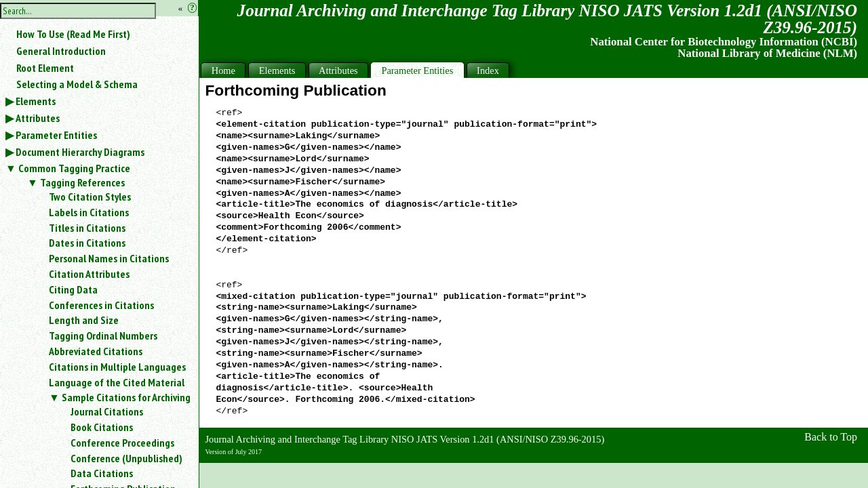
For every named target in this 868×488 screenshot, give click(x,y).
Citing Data (73, 289)
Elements (36, 101)
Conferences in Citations (101, 305)
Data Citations (102, 473)
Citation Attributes (89, 274)
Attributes (38, 118)
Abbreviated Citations (96, 351)
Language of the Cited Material (117, 382)
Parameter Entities (56, 135)
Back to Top (831, 437)
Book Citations (102, 427)
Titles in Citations (87, 228)
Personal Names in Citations (109, 258)
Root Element (45, 68)
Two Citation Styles (90, 197)
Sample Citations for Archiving (126, 397)
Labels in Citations (89, 212)
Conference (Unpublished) (126, 458)
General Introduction (61, 51)
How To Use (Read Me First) (73, 34)
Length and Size (84, 320)
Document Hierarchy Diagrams (80, 152)
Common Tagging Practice (74, 168)
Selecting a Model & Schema (77, 84)
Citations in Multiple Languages (117, 367)
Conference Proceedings (122, 443)
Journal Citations (107, 411)
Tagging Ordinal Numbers (103, 335)
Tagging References (82, 182)
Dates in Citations (87, 243)
